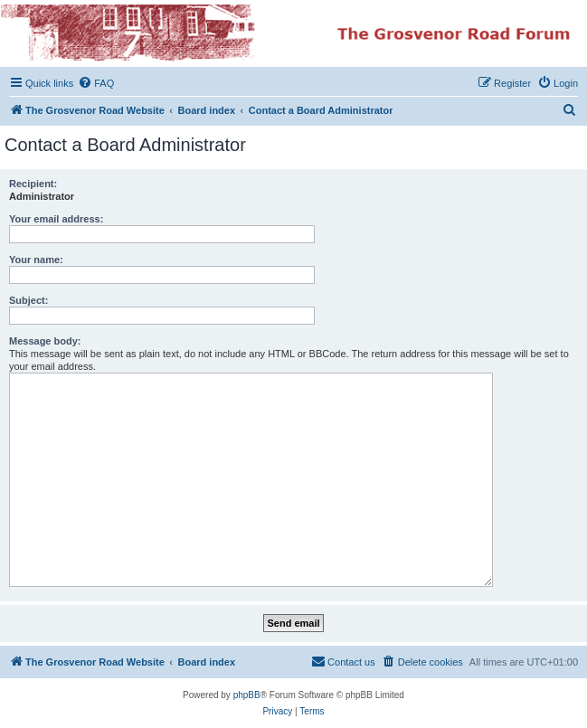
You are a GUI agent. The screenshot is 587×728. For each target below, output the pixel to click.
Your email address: (56, 219)
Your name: (36, 260)
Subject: (28, 300)
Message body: (45, 341)
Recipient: (33, 184)
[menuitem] (96, 83)
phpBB (247, 695)
